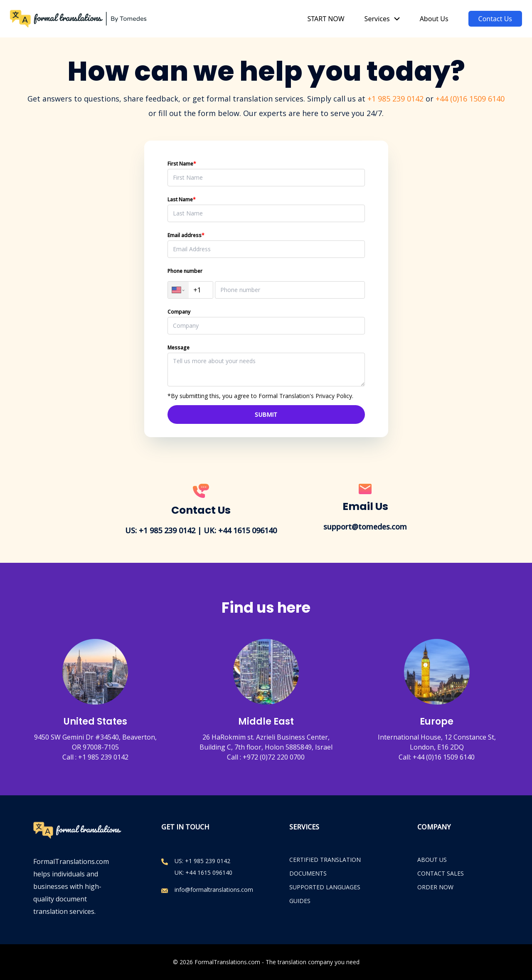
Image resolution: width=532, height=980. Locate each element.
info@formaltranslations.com (214, 890)
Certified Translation (325, 860)
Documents (308, 873)
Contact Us (495, 19)
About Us (434, 19)
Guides (300, 901)
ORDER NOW (435, 887)
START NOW (326, 19)
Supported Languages (325, 887)
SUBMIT (266, 415)
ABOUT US (432, 860)
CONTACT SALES (441, 873)
